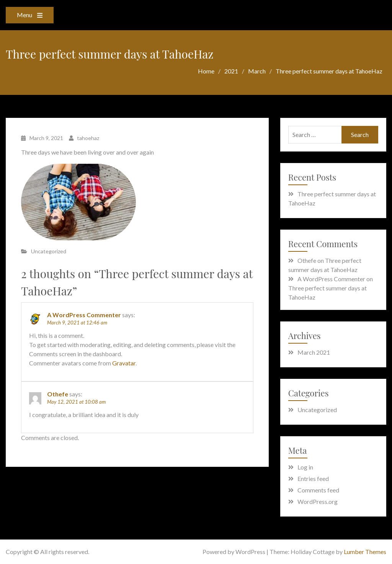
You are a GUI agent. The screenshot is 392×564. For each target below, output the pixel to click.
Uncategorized (49, 251)
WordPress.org (318, 501)
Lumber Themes (365, 552)
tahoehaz (88, 138)
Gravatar (124, 363)
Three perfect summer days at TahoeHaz (332, 198)
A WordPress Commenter (84, 315)
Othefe (58, 394)
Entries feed (313, 478)
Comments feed (318, 490)
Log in (305, 467)
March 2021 (314, 352)
